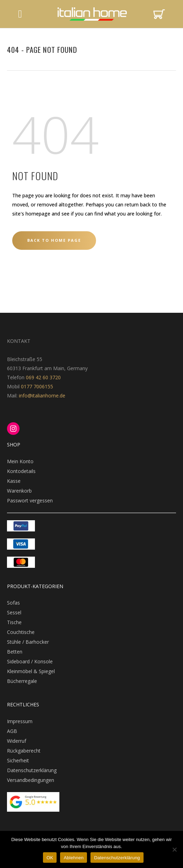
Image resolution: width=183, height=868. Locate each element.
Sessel (14, 612)
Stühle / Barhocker (28, 642)
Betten (15, 652)
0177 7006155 (37, 386)
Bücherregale (22, 681)
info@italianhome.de (41, 396)
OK (50, 858)
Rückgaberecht (24, 751)
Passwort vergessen (30, 500)
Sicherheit (18, 760)
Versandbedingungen (31, 780)
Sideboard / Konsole (30, 661)
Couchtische (21, 632)
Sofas (13, 603)
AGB (12, 731)
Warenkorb (19, 491)
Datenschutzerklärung (32, 770)
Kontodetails (21, 471)
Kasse (14, 481)
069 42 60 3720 (43, 377)
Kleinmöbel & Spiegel (31, 671)
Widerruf (17, 741)
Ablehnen (74, 858)
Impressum (20, 721)
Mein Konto (20, 461)
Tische (14, 622)
